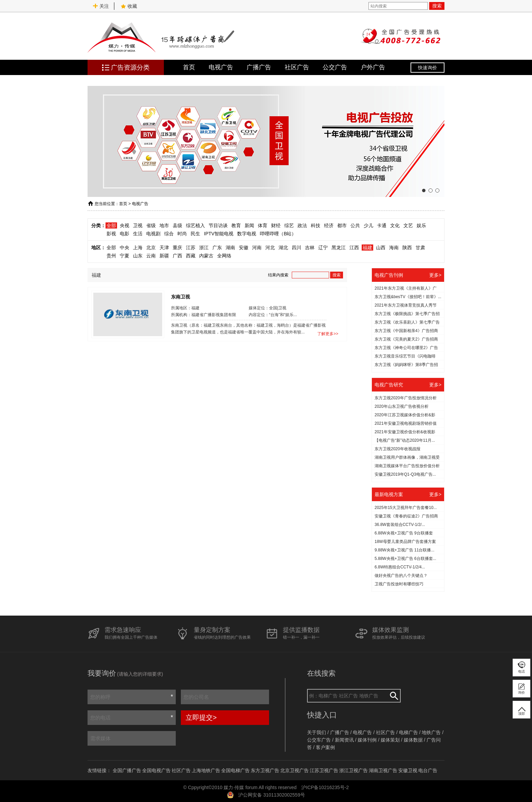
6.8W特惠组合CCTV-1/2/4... (400, 567)
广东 (217, 248)
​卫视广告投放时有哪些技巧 (399, 584)
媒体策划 (390, 740)
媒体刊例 (367, 740)
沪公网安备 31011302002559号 (272, 795)
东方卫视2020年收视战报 (397, 449)
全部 (111, 225)
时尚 (182, 234)
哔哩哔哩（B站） (278, 234)
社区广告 (297, 67)
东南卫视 (180, 296)
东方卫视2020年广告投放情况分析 (406, 398)
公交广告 (335, 67)
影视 (111, 234)
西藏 (191, 256)
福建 (367, 248)
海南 (394, 248)
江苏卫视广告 (324, 770)
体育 (263, 225)
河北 (270, 248)
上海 (138, 248)
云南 (151, 256)
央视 (125, 225)
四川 (297, 248)
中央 (125, 248)
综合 (169, 234)
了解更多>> (328, 334)
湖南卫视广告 (383, 770)
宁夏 (125, 256)
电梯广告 (408, 732)
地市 (164, 225)
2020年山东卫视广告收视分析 (402, 406)
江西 (354, 248)
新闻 (249, 225)
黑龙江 (339, 248)
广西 (177, 256)
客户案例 (325, 747)
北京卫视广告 (294, 770)
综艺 (289, 225)
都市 (342, 225)
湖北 (283, 248)
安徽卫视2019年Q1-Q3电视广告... (405, 474)
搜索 (437, 6)
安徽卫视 (408, 770)
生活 (138, 234)
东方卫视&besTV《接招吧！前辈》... (408, 297)
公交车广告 (319, 740)
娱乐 (421, 225)
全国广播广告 (127, 770)
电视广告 (221, 67)
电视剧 (153, 234)
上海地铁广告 (206, 770)
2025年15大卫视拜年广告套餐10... (406, 508)
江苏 (191, 248)
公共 (355, 225)
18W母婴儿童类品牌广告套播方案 (405, 542)
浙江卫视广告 (354, 770)
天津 (164, 248)
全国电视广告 (156, 770)
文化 (395, 225)
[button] (424, 190)
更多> (435, 275)
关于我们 (317, 732)
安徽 (244, 248)
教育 (236, 225)
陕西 (407, 248)
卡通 (382, 225)
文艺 (408, 225)
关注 (101, 6)
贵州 (111, 256)
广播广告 (259, 67)
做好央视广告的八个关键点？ (401, 576)
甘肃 (420, 248)
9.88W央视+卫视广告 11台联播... (404, 550)
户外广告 (373, 67)
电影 (125, 234)
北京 (151, 248)
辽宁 (323, 248)
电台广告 (428, 770)
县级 (177, 225)
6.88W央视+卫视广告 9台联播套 (404, 533)
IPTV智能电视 (219, 234)
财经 (276, 225)
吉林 (310, 248)
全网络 (224, 256)
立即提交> (201, 717)
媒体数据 (413, 740)
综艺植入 (195, 225)
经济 (329, 225)
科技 (316, 225)
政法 (302, 225)
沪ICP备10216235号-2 (325, 787)
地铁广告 (431, 732)
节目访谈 (218, 225)
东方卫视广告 (265, 770)
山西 (381, 248)
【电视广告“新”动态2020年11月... (405, 440)
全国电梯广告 (235, 770)
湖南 (230, 248)
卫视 (138, 225)
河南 (257, 248)
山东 (138, 256)
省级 (151, 225)
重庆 (177, 248)
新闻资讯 (344, 740)
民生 (195, 234)
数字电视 (247, 234)
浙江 (204, 248)
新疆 (164, 256)
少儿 (368, 225)
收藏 (129, 6)
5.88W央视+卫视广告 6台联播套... (405, 559)
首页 (189, 67)
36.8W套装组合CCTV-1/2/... (400, 525)
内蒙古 (206, 256)
